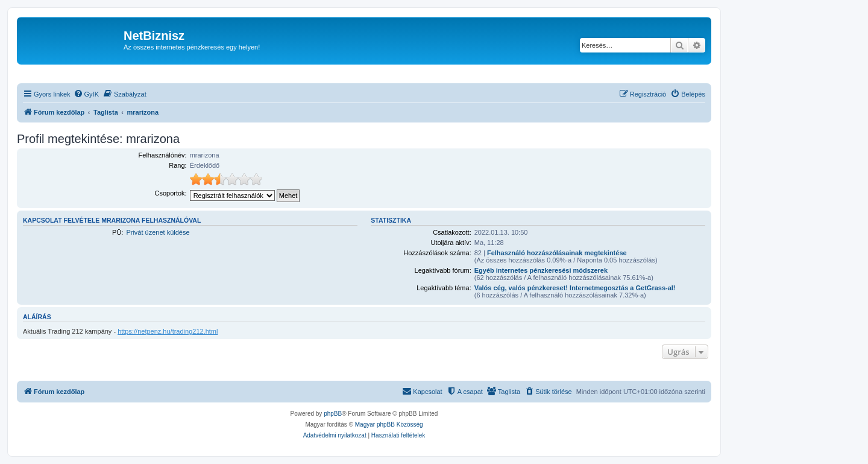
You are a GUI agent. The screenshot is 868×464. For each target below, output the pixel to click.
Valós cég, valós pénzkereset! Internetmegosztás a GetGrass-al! (575, 288)
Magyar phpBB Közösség (389, 424)
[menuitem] (86, 94)
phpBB (333, 414)
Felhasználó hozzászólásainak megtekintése (557, 253)
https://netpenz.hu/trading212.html (168, 331)
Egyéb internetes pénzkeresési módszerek (541, 270)
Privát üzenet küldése (158, 232)
